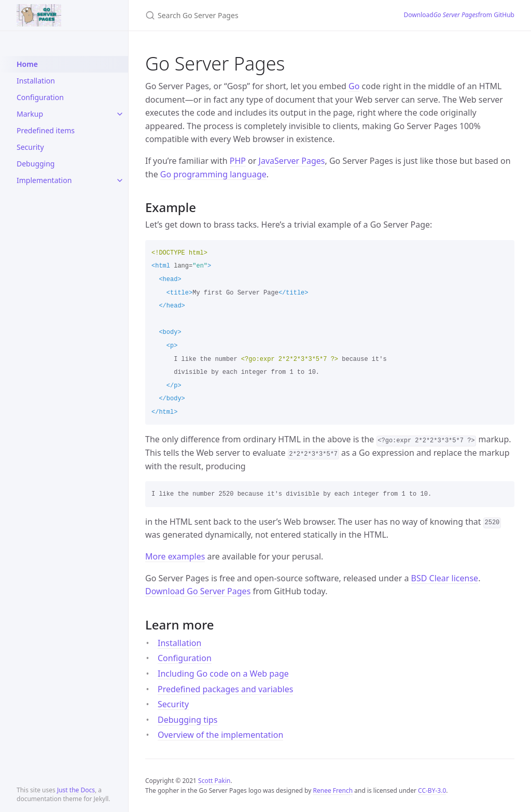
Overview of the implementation (220, 735)
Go (354, 86)
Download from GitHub (459, 15)
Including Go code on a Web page (223, 674)
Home (27, 64)
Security (30, 147)
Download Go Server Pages (198, 591)
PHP (238, 161)
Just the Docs (76, 790)
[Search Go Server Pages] (262, 15)
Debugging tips (188, 720)
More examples (175, 556)
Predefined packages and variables (225, 689)
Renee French (333, 790)
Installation (36, 81)
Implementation (44, 180)
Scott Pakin (214, 781)
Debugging (36, 164)
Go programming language (213, 174)
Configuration (40, 97)
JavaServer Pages (292, 161)
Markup (30, 114)
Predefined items (46, 130)
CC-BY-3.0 (432, 790)
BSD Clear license (445, 578)
